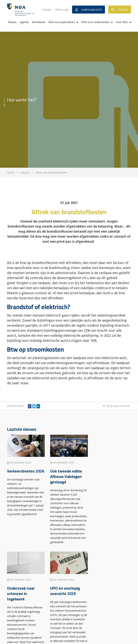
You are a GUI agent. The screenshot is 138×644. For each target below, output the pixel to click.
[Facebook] (30, 406)
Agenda (24, 22)
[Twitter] (34, 406)
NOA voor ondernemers (95, 22)
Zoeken (120, 10)
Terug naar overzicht (116, 406)
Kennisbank (38, 22)
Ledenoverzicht (88, 10)
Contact (47, 9)
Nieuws (12, 22)
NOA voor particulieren (62, 22)
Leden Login (62, 9)
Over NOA (122, 22)
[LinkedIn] (38, 406)
